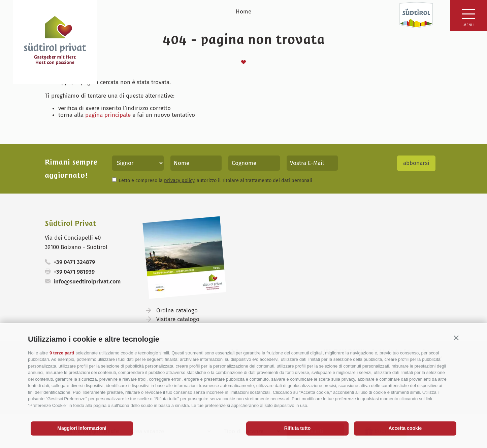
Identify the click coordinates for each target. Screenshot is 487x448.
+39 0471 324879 (74, 262)
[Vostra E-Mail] (312, 163)
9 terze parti (62, 353)
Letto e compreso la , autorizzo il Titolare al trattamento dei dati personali (216, 180)
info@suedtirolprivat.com (87, 282)
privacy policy (179, 180)
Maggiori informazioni (82, 428)
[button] (456, 338)
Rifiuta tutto (298, 428)
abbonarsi (416, 163)
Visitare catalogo (178, 319)
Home (244, 12)
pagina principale (108, 115)
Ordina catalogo (177, 311)
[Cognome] (254, 163)
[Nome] (196, 163)
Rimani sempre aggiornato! (71, 169)
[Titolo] (138, 163)
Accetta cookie (405, 428)
